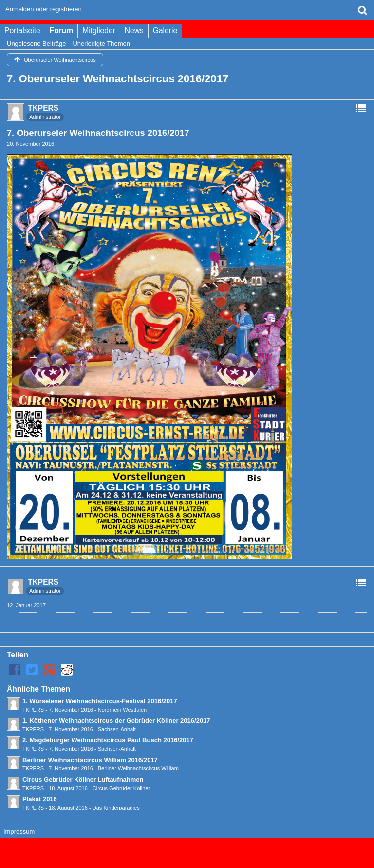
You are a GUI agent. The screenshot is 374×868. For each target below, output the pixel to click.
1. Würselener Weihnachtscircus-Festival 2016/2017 (100, 701)
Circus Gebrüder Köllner (122, 788)
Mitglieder (99, 30)
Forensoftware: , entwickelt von (187, 849)
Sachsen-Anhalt (117, 729)
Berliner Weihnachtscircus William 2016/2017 (90, 760)
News (134, 30)
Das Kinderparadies (116, 808)
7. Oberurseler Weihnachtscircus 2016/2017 (118, 79)
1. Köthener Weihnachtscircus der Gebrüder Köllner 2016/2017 (116, 721)
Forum (62, 30)
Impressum (19, 832)
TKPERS (33, 710)
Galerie (165, 30)
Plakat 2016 (40, 799)
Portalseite (22, 30)
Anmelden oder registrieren (44, 9)
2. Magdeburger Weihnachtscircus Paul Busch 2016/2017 (108, 740)
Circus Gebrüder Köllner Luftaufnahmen (83, 780)
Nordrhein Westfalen (122, 710)
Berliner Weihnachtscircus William (138, 768)
